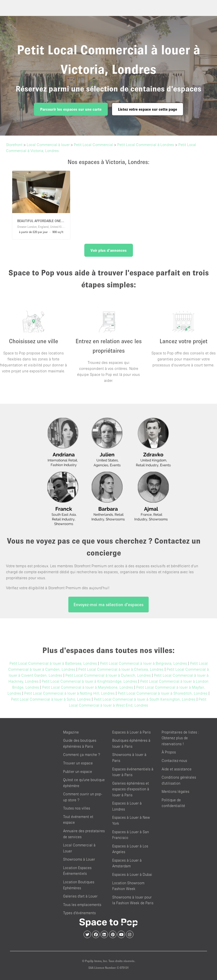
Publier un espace (78, 772)
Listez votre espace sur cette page (148, 109)
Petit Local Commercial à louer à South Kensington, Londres (145, 699)
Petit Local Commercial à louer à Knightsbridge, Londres (89, 681)
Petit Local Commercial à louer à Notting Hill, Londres (69, 693)
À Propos (169, 752)
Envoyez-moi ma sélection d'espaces (108, 605)
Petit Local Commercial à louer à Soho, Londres (51, 699)
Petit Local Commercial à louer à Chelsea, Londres (121, 669)
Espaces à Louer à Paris (131, 732)
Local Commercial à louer (48, 145)
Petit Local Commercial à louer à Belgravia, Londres (144, 663)
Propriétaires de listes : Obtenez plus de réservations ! (180, 738)
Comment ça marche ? (82, 755)
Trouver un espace (78, 763)
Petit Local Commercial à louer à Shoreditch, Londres (163, 693)
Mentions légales (175, 791)
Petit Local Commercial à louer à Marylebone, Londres (88, 687)
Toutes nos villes (77, 808)
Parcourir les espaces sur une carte (71, 109)
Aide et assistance (177, 769)
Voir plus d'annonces (109, 250)
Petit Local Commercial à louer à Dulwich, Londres (108, 675)
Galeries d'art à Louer (80, 896)
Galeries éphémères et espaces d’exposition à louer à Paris (131, 789)
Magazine (71, 732)
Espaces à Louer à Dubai (132, 874)
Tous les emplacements (82, 905)
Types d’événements (79, 913)
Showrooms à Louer (79, 859)
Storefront (14, 145)
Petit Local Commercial (93, 145)
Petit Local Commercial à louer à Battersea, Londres (53, 663)
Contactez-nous (174, 761)
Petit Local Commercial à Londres (146, 145)
